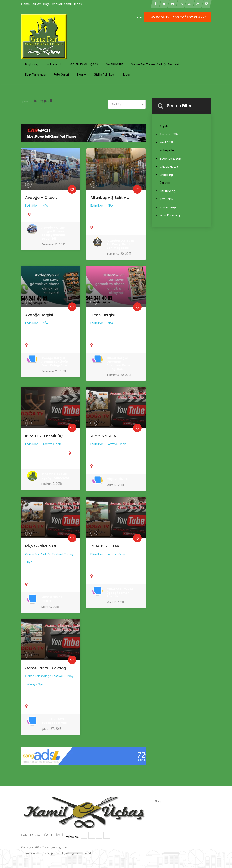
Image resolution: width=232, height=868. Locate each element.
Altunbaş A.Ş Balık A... (110, 202)
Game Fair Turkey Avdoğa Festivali (155, 64)
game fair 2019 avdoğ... (47, 673)
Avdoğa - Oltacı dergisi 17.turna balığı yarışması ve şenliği (54, 234)
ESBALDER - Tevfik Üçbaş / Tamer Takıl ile (120, 593)
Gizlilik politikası (104, 75)
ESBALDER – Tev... (107, 551)
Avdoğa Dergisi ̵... (42, 320)
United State (36, 463)
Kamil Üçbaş (102, 847)
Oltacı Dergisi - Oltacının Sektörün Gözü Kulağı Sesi (118, 364)
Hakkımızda (55, 64)
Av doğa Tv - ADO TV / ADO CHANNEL (177, 17)
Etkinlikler (33, 209)
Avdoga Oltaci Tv (82, 847)
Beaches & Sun (170, 159)
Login (138, 17)
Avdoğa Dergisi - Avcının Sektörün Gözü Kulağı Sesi (54, 362)
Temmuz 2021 (170, 134)
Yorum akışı (168, 207)
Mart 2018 (166, 142)
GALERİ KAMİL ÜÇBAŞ (84, 64)
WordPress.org (170, 215)
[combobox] (127, 104)
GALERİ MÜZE (114, 64)
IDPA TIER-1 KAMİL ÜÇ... (46, 440)
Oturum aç (168, 191)
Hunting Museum (122, 847)
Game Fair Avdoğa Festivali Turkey (49, 558)
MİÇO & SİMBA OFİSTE (52, 599)
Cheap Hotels (169, 167)
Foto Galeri (61, 75)
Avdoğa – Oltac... (42, 202)
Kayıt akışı (166, 199)
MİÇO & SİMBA (105, 440)
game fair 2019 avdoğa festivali (54, 721)
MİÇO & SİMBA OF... (43, 551)
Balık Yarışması (35, 75)
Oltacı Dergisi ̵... (105, 320)
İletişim (128, 75)
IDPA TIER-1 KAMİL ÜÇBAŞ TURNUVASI (55, 476)
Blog (81, 75)
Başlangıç (32, 64)
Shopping (166, 175)
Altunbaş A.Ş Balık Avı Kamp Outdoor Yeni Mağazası (120, 244)
